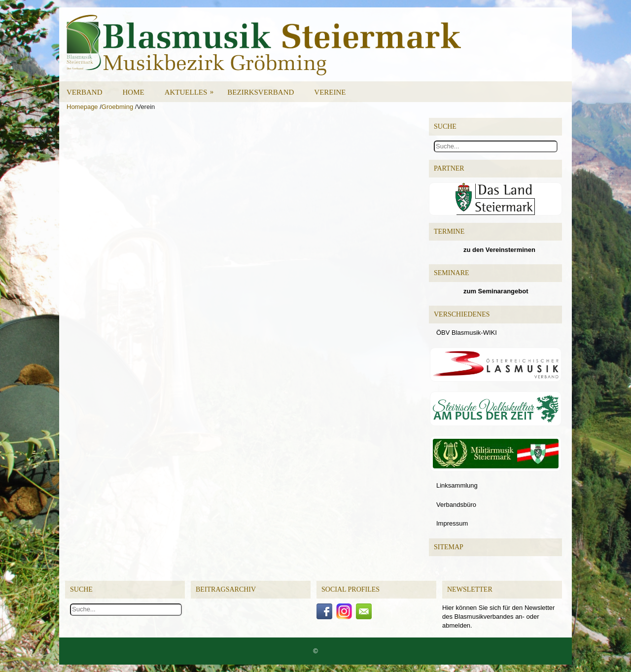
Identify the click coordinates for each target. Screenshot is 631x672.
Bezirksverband (261, 92)
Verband (85, 92)
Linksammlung (457, 485)
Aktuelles (193, 89)
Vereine (330, 92)
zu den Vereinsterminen (499, 250)
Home (134, 92)
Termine (449, 231)
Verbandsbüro (456, 505)
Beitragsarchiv (226, 589)
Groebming (117, 107)
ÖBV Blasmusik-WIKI (467, 333)
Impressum (452, 523)
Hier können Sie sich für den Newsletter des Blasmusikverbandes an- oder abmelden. (498, 617)
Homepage (82, 107)
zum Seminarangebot (496, 291)
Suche (81, 589)
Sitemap (449, 547)
